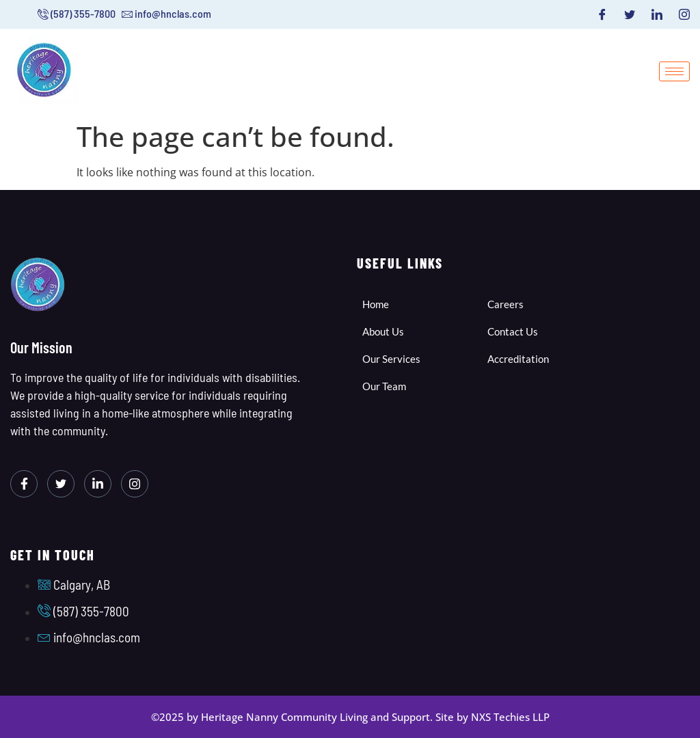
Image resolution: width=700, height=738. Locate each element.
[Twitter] (630, 14)
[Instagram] (684, 14)
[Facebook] (602, 14)
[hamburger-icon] (674, 71)
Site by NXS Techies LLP (493, 717)
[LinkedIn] (657, 14)
